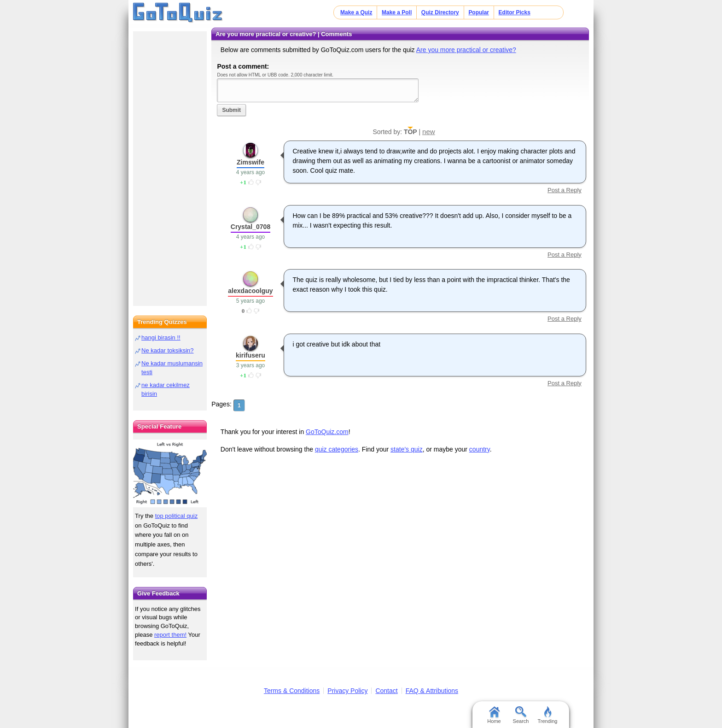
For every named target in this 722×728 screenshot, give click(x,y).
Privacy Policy (347, 691)
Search (521, 715)
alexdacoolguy (250, 291)
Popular (479, 12)
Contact (386, 691)
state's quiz (407, 449)
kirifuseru (250, 355)
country (480, 449)
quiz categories (337, 449)
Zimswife (250, 162)
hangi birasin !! (161, 338)
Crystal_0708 (250, 227)
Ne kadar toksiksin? (167, 350)
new (429, 132)
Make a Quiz (356, 12)
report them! (170, 635)
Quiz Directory (440, 12)
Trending (547, 715)
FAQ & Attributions (432, 691)
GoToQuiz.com (327, 432)
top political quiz (177, 516)
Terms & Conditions (292, 691)
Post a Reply (565, 190)
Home (494, 715)
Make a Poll (397, 12)
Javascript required (318, 90)
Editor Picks (515, 12)
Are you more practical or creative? (466, 50)
